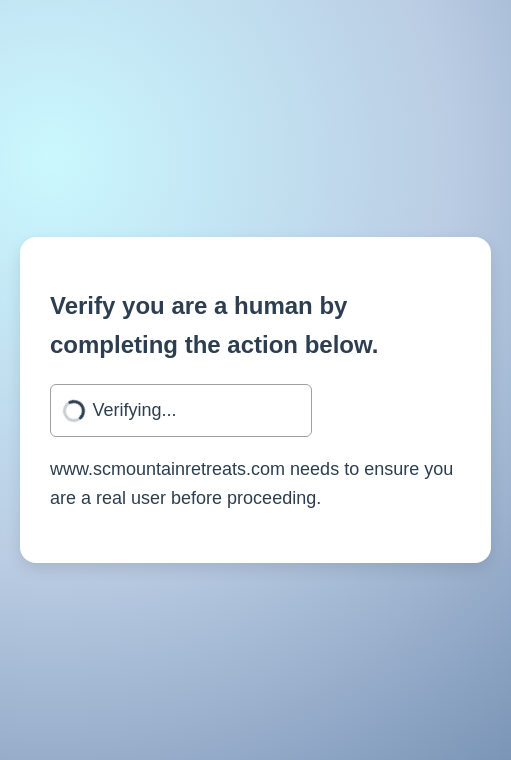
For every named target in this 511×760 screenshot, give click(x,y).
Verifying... (135, 410)
